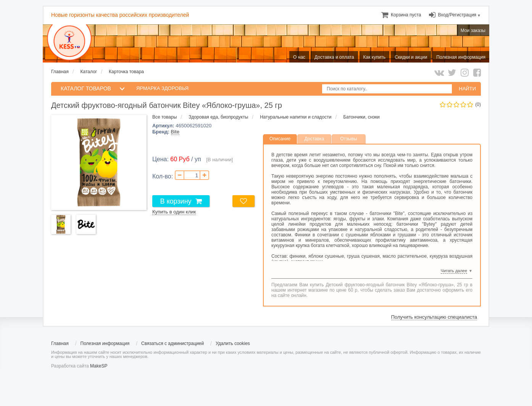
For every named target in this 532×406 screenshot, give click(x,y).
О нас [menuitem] (299, 57)
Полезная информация (105, 343)
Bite (175, 132)
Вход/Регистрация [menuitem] (457, 15)
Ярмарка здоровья (162, 88)
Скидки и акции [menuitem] (411, 57)
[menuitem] (406, 15)
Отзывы (349, 139)
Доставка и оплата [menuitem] (334, 57)
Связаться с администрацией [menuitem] (172, 343)
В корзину (176, 201)
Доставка (314, 139)
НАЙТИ (467, 89)
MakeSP (99, 366)
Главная (60, 72)
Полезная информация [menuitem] (461, 57)
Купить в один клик (174, 212)
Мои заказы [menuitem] (473, 30)
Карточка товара (126, 72)
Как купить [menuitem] (375, 57)
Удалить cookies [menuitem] (233, 343)
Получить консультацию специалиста (434, 317)
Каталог (89, 72)
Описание (280, 139)
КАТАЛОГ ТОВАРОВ (86, 88)
